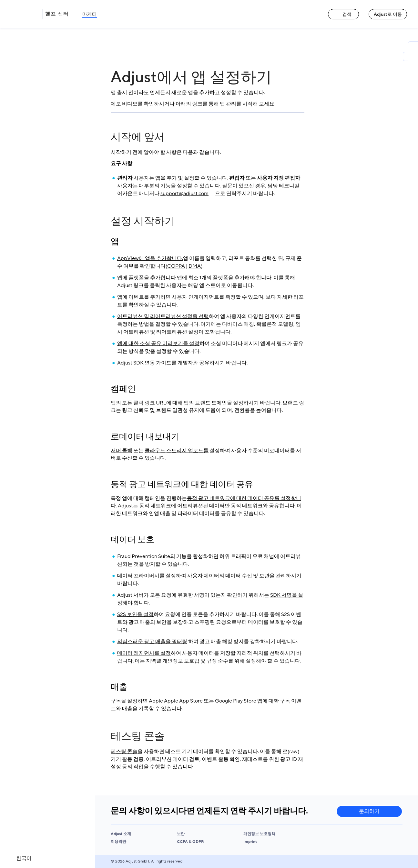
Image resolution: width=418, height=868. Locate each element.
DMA (195, 266)
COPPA (176, 266)
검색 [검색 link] (343, 14)
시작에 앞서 (138, 137)
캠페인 (123, 389)
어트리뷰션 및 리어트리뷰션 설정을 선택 (163, 316)
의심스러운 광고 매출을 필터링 (152, 642)
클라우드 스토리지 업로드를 (177, 451)
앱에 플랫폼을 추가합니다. (147, 278)
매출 (119, 687)
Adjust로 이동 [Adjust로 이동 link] (388, 14)
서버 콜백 (122, 451)
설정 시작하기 (143, 221)
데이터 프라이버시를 (141, 576)
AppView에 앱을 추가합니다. (150, 258)
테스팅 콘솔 (138, 736)
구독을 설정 (124, 701)
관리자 (125, 178)
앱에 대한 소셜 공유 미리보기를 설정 (158, 344)
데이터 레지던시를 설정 (144, 653)
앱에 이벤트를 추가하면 (144, 297)
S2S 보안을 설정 (135, 614)
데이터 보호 (133, 540)
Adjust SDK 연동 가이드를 (147, 363)
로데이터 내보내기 (145, 437)
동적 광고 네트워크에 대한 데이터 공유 (182, 484)
